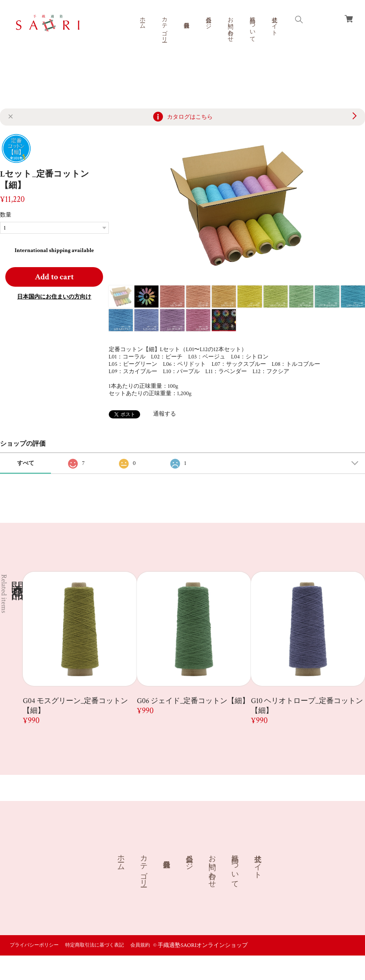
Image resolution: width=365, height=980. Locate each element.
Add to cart (54, 277)
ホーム (142, 20)
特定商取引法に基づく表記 (95, 945)
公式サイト (274, 23)
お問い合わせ (230, 26)
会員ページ (208, 20)
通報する (165, 414)
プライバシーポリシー (34, 945)
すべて (26, 463)
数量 (6, 215)
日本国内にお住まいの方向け (54, 297)
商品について (252, 26)
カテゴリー (164, 26)
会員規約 (140, 945)
